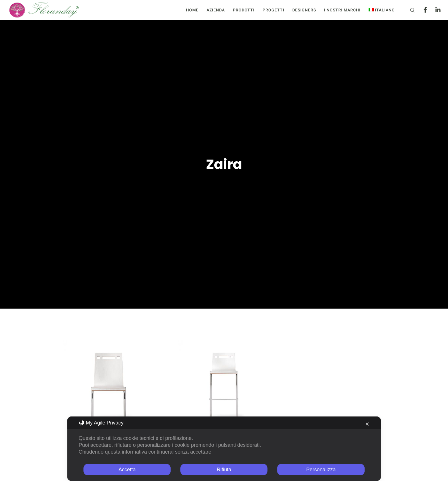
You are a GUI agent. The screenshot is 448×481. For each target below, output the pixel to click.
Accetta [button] (127, 470)
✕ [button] (367, 424)
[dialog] (224, 449)
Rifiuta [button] (224, 470)
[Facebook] (422, 10)
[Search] (409, 10)
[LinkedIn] (434, 10)
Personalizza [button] (321, 470)
